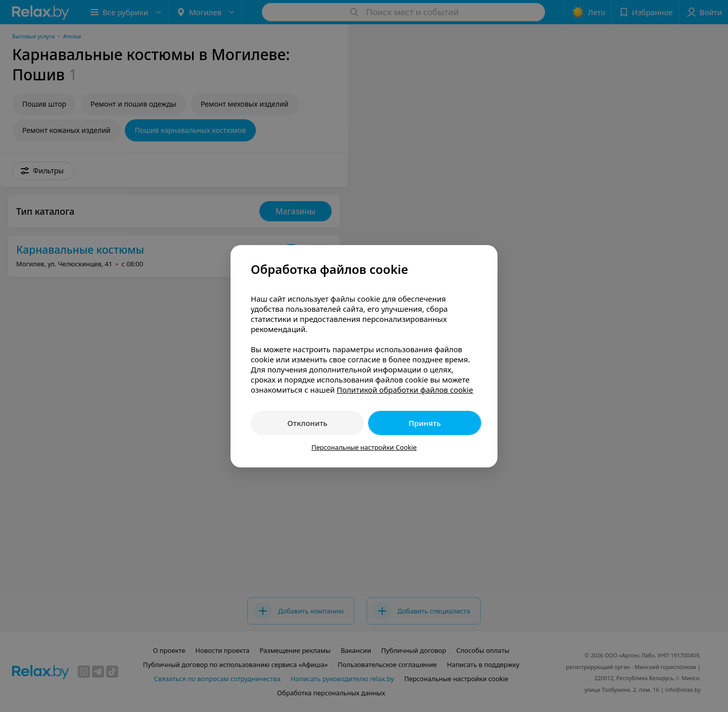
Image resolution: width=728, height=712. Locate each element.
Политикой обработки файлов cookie (405, 390)
